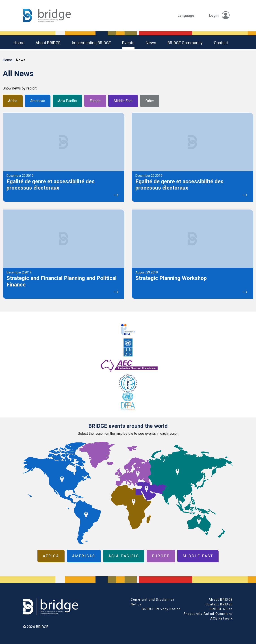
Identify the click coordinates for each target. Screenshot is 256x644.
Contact (221, 43)
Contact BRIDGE (219, 604)
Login (219, 16)
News (151, 43)
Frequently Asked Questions (208, 614)
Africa (13, 101)
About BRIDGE (48, 43)
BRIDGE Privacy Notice (161, 609)
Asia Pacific (67, 101)
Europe (95, 101)
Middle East (123, 101)
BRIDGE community (185, 43)
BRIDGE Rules (221, 609)
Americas (38, 101)
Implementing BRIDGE (91, 43)
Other (150, 101)
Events (128, 43)
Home (19, 43)
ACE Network (222, 618)
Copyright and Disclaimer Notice (153, 602)
